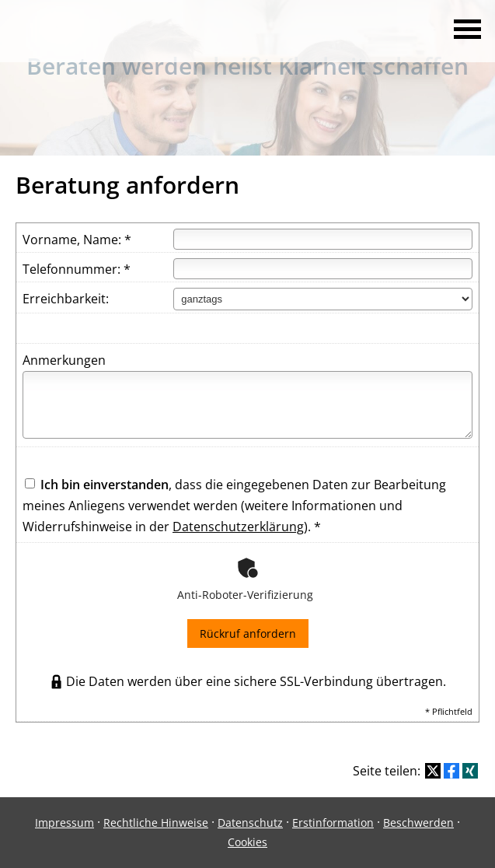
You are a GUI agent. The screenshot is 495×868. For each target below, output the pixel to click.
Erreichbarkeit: (66, 299)
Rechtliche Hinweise (156, 822)
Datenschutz (250, 822)
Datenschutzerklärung (238, 527)
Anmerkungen (64, 360)
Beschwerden (418, 822)
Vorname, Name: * (77, 240)
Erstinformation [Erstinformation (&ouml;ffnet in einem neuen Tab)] (333, 822)
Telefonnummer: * (77, 269)
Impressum (64, 822)
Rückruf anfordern (248, 633)
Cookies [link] (247, 842)
